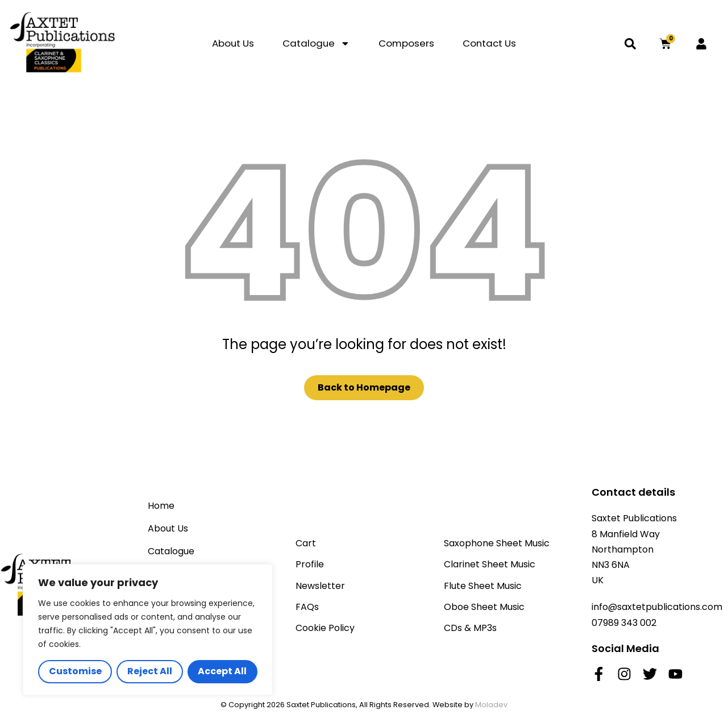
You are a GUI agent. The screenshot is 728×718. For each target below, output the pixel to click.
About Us (233, 43)
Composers (406, 43)
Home (161, 506)
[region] (148, 630)
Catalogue (316, 43)
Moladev (491, 705)
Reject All (150, 671)
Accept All (222, 671)
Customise (75, 671)
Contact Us (489, 43)
